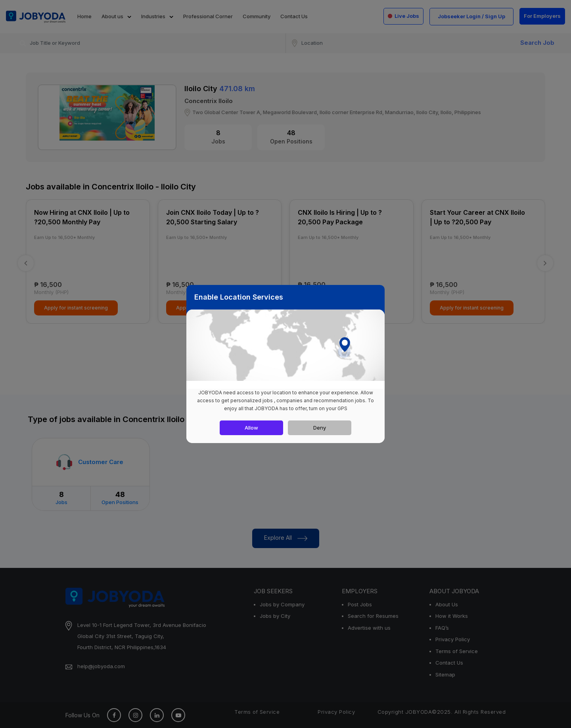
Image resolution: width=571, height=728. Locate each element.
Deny (320, 428)
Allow (251, 428)
